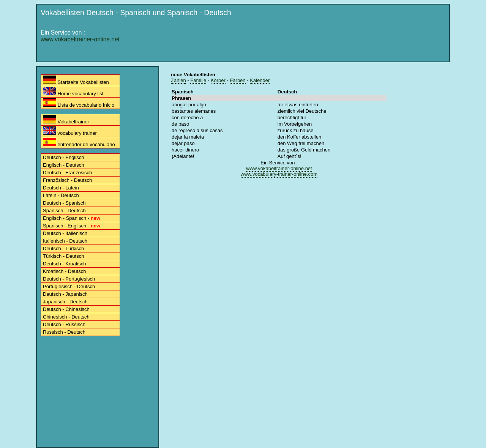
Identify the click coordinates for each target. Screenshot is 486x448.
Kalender (260, 80)
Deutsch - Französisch (67, 173)
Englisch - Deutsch (63, 165)
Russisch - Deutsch (64, 332)
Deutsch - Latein (61, 188)
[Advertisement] (308, 41)
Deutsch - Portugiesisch (69, 279)
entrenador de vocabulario (79, 143)
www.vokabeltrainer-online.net (80, 39)
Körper (218, 80)
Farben (237, 80)
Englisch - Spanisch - (72, 218)
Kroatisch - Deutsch (64, 271)
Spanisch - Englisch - (72, 226)
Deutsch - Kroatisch (64, 264)
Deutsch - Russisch (64, 324)
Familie (198, 80)
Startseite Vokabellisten (76, 80)
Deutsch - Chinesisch (66, 309)
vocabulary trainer (70, 131)
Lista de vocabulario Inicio (79, 103)
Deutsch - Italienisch (65, 233)
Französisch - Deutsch (67, 180)
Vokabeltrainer (66, 120)
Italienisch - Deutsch (65, 241)
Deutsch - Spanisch (64, 203)
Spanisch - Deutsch (64, 211)
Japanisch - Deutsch (65, 302)
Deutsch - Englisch (63, 157)
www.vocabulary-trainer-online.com (279, 174)
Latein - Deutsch (61, 195)
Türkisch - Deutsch (63, 256)
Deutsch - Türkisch (63, 248)
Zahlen (178, 80)
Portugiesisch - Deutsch (69, 286)
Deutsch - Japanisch (65, 294)
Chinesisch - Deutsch (66, 317)
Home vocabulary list (73, 92)
